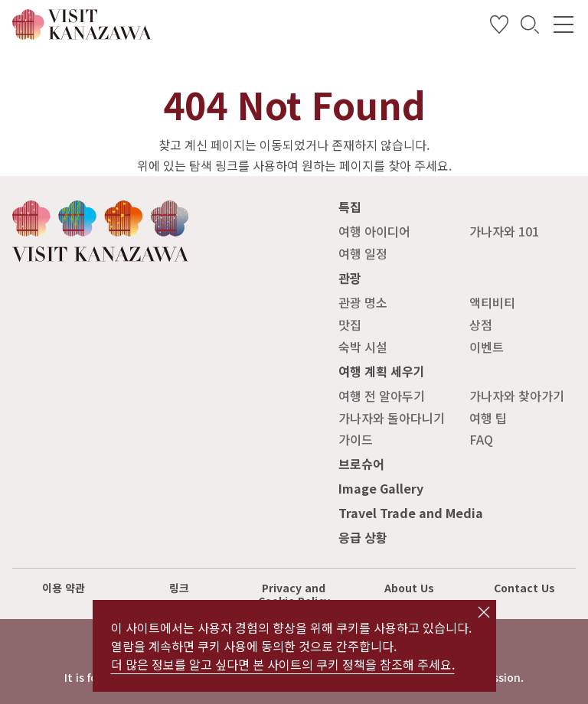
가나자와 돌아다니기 (392, 418)
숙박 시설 (363, 347)
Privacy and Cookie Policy (294, 594)
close (484, 612)
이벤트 (487, 347)
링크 (179, 588)
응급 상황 (363, 537)
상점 (481, 324)
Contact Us (524, 588)
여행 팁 (488, 418)
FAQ (481, 439)
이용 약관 (64, 588)
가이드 (356, 439)
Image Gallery (381, 488)
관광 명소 (363, 302)
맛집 (350, 324)
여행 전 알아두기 (382, 396)
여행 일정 (363, 253)
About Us (409, 588)
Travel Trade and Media (411, 513)
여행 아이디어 (374, 231)
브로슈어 (361, 464)
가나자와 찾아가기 (517, 396)
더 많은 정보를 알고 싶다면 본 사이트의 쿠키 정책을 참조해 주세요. (283, 664)
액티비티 (492, 302)
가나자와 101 (504, 231)
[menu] (563, 24)
